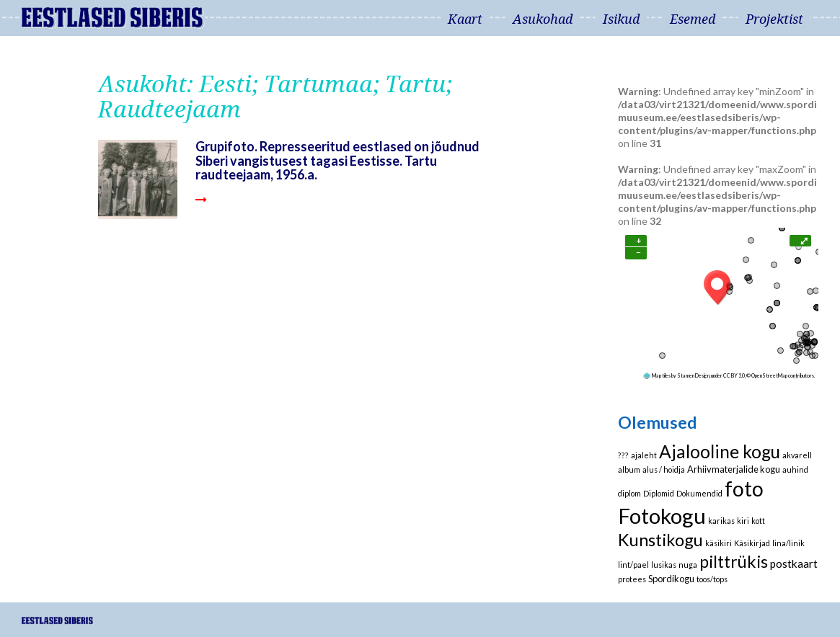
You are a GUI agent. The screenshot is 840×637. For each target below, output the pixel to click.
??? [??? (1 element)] (623, 455)
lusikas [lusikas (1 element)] (664, 565)
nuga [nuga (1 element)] (688, 565)
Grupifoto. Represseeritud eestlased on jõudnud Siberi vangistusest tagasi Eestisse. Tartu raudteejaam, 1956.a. (337, 160)
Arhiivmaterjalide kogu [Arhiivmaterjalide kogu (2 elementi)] (734, 469)
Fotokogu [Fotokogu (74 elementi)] (662, 516)
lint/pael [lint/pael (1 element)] (633, 565)
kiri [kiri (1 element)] (743, 521)
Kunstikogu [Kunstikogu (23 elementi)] (660, 540)
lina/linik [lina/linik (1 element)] (788, 543)
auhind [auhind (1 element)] (795, 469)
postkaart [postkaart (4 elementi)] (794, 563)
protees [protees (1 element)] (632, 579)
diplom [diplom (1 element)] (629, 493)
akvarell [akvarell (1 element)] (797, 455)
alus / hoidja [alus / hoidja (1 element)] (664, 469)
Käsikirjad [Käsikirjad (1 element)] (752, 543)
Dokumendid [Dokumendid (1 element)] (699, 493)
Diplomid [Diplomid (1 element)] (659, 493)
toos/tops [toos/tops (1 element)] (712, 579)
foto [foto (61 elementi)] (744, 489)
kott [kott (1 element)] (758, 521)
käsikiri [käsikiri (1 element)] (719, 543)
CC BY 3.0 (734, 375)
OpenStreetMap (769, 375)
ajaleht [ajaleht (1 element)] (644, 455)
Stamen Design (693, 375)
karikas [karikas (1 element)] (721, 521)
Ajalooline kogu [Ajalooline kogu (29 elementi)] (720, 451)
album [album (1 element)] (629, 469)
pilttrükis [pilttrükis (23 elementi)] (734, 561)
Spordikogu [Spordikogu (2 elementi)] (671, 579)
